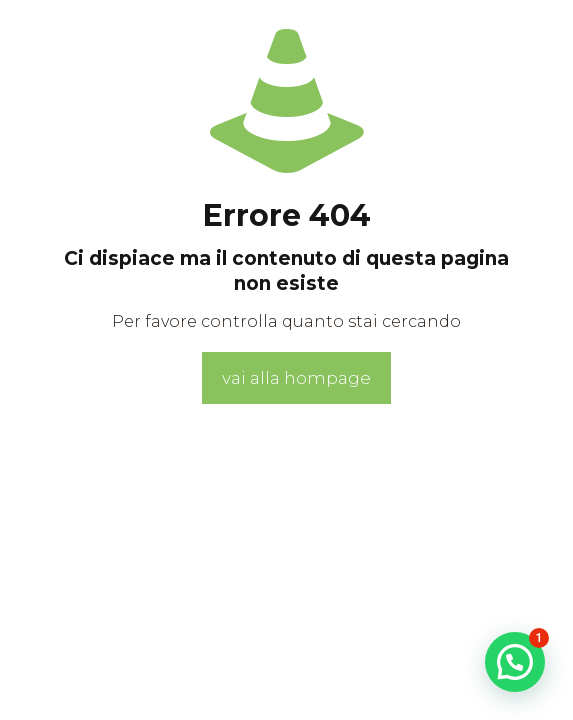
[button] (515, 662)
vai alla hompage (296, 378)
